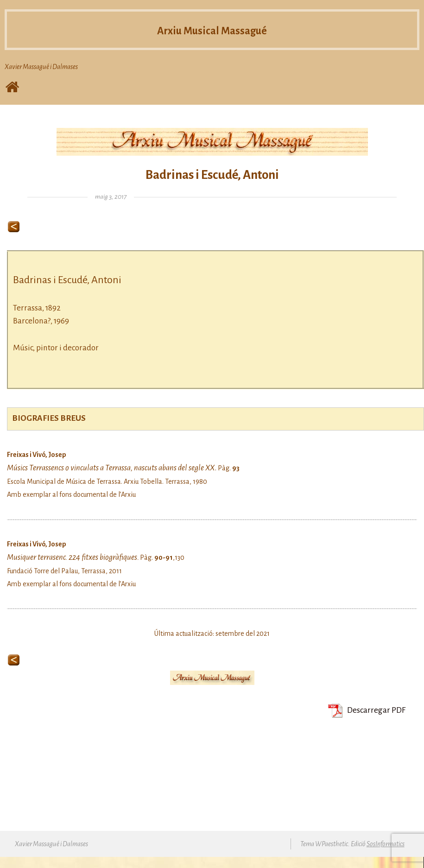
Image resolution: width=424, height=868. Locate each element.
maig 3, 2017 (111, 197)
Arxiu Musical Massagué (212, 30)
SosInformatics (386, 844)
